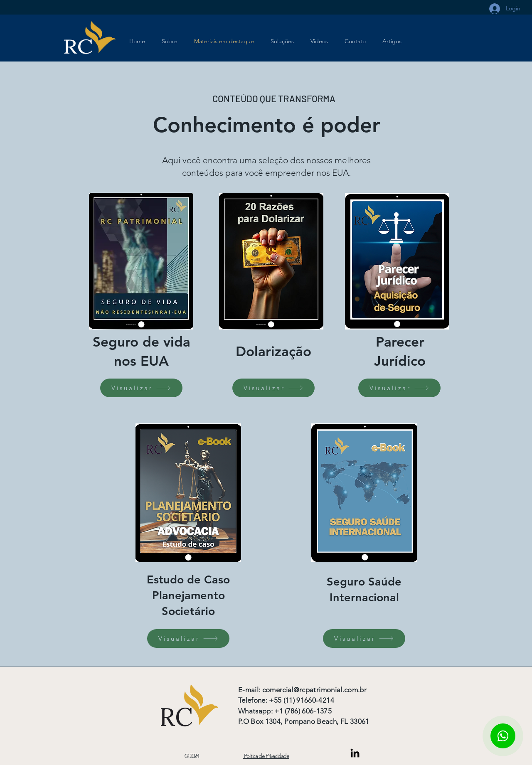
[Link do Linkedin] (355, 753)
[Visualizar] (141, 388)
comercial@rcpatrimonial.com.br (314, 690)
